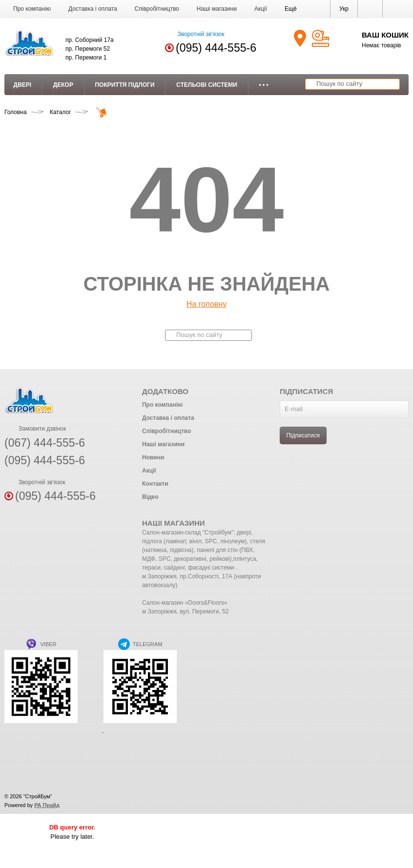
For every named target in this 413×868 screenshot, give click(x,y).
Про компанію (32, 9)
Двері (23, 85)
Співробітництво (157, 9)
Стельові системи (207, 85)
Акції (261, 9)
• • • (263, 85)
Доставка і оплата (93, 9)
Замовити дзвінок (35, 429)
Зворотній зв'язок (195, 34)
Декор (63, 85)
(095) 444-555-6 (216, 48)
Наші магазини (217, 9)
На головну (207, 304)
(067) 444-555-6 (45, 443)
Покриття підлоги (124, 85)
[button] (291, 9)
